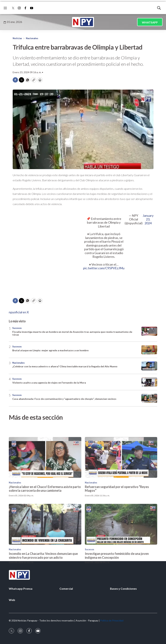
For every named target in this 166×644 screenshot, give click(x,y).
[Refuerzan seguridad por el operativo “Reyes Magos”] (121, 484)
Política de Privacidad (112, 620)
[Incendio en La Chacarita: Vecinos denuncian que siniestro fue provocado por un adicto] (45, 551)
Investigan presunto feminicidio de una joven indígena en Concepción (117, 582)
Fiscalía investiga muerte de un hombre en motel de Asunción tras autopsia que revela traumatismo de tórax (72, 333)
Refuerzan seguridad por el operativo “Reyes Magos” (117, 515)
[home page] (83, 22)
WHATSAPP (150, 22)
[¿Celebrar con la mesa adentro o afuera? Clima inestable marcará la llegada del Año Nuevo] (149, 366)
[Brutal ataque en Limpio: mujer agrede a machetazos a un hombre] (149, 350)
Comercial (66, 589)
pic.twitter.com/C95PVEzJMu (104, 268)
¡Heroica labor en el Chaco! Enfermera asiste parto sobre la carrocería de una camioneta (45, 515)
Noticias (17, 38)
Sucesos (17, 328)
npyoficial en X (19, 312)
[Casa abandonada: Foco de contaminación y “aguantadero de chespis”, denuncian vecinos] (149, 398)
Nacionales (32, 38)
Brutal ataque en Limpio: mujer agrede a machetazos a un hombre (50, 350)
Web (12, 600)
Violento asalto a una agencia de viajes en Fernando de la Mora (49, 383)
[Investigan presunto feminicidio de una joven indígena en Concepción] (121, 551)
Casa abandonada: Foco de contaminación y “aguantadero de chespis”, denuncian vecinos (64, 399)
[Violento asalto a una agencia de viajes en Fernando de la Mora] (149, 382)
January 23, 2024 (148, 219)
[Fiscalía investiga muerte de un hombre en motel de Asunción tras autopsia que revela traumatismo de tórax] (149, 331)
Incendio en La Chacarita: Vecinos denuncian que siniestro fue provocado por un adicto (43, 582)
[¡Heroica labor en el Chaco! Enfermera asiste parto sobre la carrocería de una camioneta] (45, 484)
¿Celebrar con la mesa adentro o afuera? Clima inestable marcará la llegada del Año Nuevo (65, 366)
